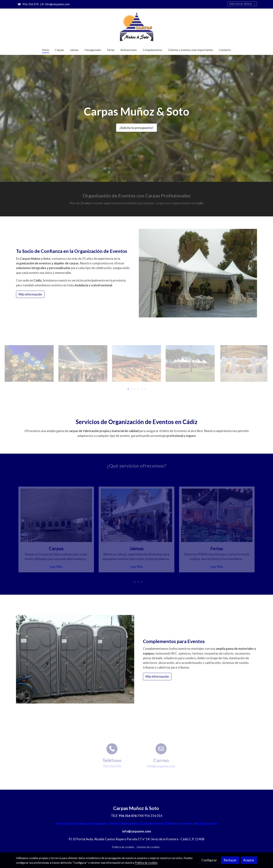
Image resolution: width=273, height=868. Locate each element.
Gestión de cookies (148, 847)
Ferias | (115, 823)
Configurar (209, 860)
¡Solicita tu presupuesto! (136, 128)
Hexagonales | (100, 823)
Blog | (198, 823)
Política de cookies (123, 847)
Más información (30, 294)
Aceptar (249, 860)
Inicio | (61, 823)
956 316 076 (30, 4)
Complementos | (153, 823)
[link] (136, 27)
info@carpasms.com (57, 4)
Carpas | (71, 823)
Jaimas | (84, 823)
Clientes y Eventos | (180, 823)
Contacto (210, 823)
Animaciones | (131, 823)
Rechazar (230, 860)
